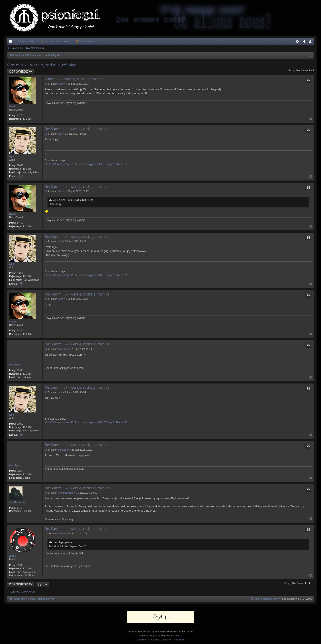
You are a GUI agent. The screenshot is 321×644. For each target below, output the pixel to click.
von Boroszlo (17, 502)
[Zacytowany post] (69, 200)
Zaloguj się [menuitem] (305, 42)
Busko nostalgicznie (87, 164)
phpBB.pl (177, 636)
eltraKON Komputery (57, 164)
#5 (46, 299)
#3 (46, 191)
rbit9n (13, 556)
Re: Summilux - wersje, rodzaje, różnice (77, 129)
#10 (47, 533)
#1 (46, 84)
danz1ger (14, 365)
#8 (46, 450)
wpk (11, 156)
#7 (46, 392)
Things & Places (114, 164)
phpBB (154, 632)
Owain (13, 106)
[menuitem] (19, 41)
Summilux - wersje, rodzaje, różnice (42, 65)
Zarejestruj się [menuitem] (312, 42)
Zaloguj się (17, 48)
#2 (46, 134)
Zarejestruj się (37, 48)
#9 (46, 493)
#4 (46, 241)
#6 (46, 349)
